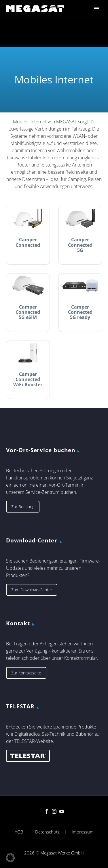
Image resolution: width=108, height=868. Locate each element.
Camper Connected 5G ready (80, 312)
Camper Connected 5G (80, 245)
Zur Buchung (23, 507)
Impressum (83, 832)
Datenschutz (47, 832)
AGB (19, 832)
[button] (10, 858)
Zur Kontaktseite (26, 673)
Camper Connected (28, 242)
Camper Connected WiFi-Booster (28, 379)
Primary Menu (97, 9)
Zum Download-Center (32, 590)
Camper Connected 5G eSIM (28, 312)
